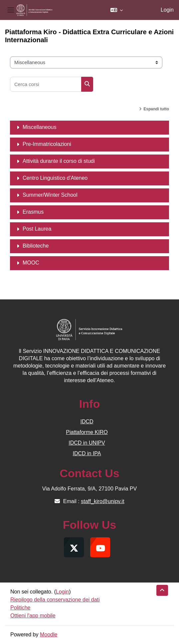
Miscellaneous (39, 127)
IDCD (87, 422)
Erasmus (33, 212)
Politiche (20, 608)
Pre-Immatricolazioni (47, 144)
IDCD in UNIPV (87, 443)
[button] (117, 10)
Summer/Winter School (50, 195)
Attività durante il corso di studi (59, 161)
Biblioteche (36, 246)
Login (167, 10)
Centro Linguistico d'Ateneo (55, 178)
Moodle (49, 635)
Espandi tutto (156, 109)
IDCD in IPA (87, 453)
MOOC (31, 263)
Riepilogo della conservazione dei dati (55, 600)
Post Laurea (37, 229)
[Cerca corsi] (46, 84)
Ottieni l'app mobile (33, 616)
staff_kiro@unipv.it (102, 501)
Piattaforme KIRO (87, 432)
